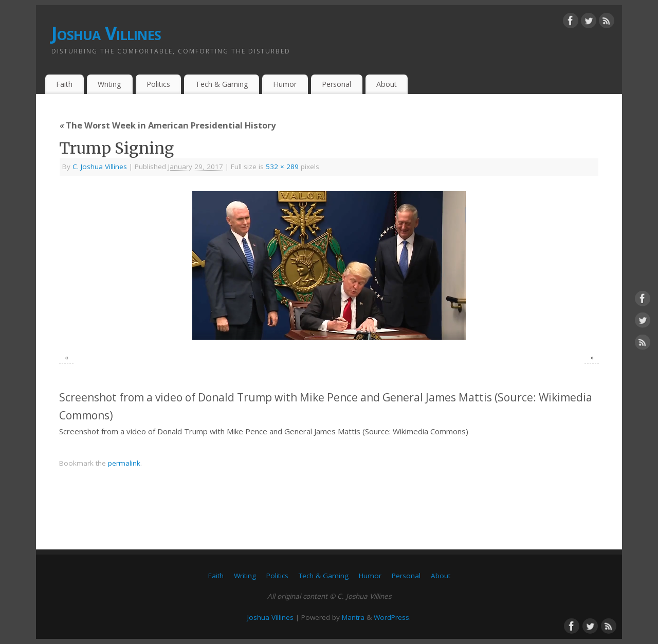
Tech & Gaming (222, 84)
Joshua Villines (106, 33)
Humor (285, 84)
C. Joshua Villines (100, 167)
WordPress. (392, 617)
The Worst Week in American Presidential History (167, 125)
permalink (124, 463)
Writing (109, 84)
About (387, 84)
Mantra (353, 617)
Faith (64, 84)
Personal (336, 84)
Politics (158, 84)
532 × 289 (282, 167)
